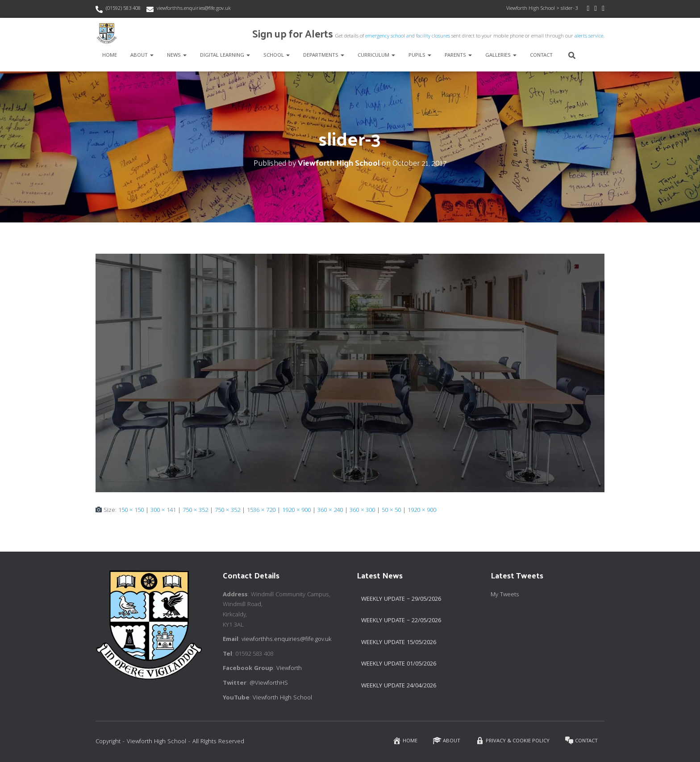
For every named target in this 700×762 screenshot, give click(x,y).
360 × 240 (330, 511)
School (277, 56)
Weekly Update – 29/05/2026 (401, 599)
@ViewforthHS (269, 683)
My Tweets (505, 595)
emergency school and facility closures (408, 36)
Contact (541, 56)
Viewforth (289, 669)
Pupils (420, 56)
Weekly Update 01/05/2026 (399, 664)
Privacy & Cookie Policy (512, 741)
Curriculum (376, 56)
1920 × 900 (296, 511)
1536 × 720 (261, 511)
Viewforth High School (282, 698)
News (177, 56)
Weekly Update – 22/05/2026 (401, 621)
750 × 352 (195, 511)
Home (110, 56)
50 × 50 (391, 511)
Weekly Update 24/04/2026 (399, 686)
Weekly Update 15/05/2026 (399, 643)
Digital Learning (225, 56)
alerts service (589, 36)
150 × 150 (131, 511)
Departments (324, 56)
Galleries (501, 56)
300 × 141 (163, 511)
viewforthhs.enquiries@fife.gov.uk (194, 9)
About (142, 56)
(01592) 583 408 (123, 9)
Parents (458, 56)
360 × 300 (362, 511)
